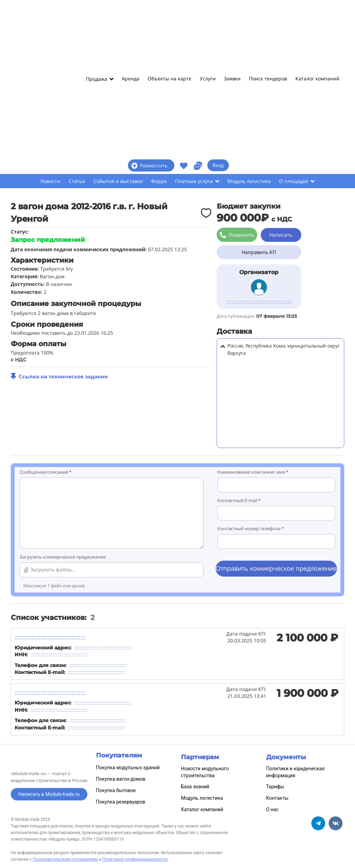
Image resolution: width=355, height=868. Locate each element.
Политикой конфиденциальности (135, 859)
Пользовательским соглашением (65, 859)
